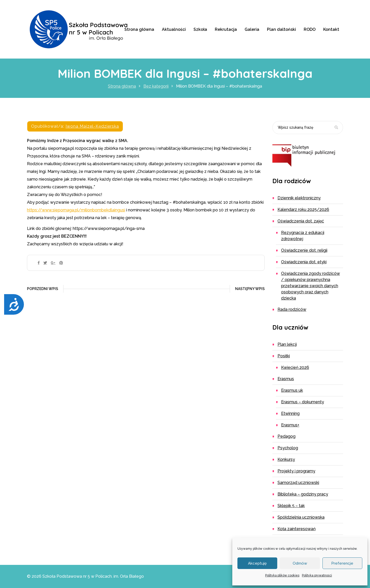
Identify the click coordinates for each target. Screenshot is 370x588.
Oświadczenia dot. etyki (304, 262)
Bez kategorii (156, 86)
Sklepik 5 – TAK (291, 506)
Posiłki (284, 356)
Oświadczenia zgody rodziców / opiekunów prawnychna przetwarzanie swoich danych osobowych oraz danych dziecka (311, 286)
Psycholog (288, 448)
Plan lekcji (287, 344)
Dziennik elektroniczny (299, 198)
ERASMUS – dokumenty (303, 402)
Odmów (300, 563)
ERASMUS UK (292, 390)
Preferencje (342, 563)
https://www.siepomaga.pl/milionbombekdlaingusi (76, 210)
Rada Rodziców (292, 309)
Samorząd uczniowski (298, 483)
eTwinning (290, 413)
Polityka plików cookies (282, 575)
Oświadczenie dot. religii (304, 250)
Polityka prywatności (317, 575)
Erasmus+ (290, 425)
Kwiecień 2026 (295, 367)
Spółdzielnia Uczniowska (301, 517)
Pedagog (286, 436)
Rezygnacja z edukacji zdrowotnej (303, 236)
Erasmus (286, 379)
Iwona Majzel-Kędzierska (92, 126)
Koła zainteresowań (297, 529)
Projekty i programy (296, 471)
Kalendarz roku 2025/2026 (303, 209)
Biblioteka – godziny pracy (303, 494)
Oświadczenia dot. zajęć (301, 221)
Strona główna (122, 86)
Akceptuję (257, 563)
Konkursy (286, 459)
